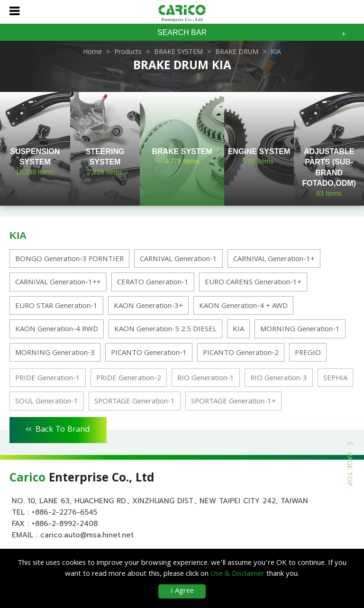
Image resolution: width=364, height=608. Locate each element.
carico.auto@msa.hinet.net (87, 535)
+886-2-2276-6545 (64, 512)
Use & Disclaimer (237, 574)
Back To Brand (58, 428)
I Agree (182, 591)
